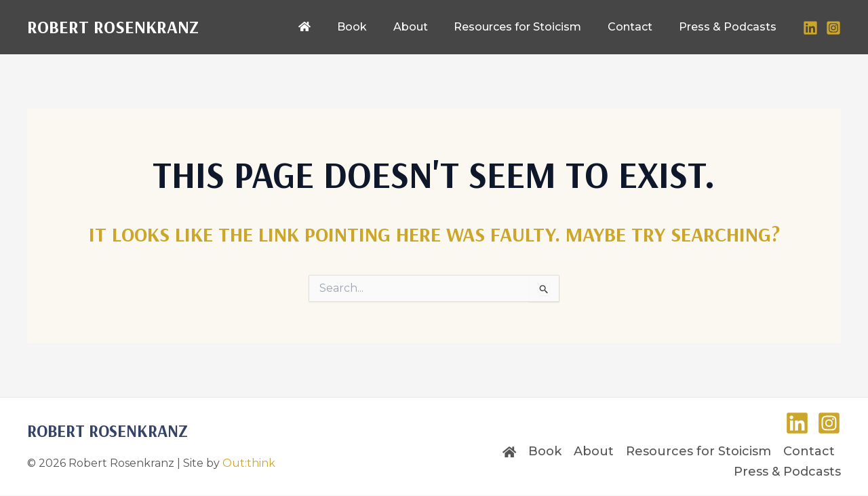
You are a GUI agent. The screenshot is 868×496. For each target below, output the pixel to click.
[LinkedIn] (810, 28)
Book (545, 451)
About (594, 451)
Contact (809, 451)
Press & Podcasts (787, 472)
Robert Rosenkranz (113, 27)
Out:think (249, 463)
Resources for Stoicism (698, 451)
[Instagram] (833, 28)
